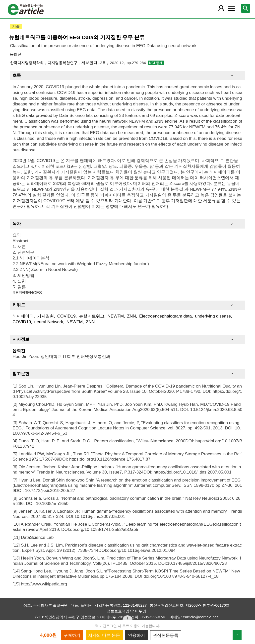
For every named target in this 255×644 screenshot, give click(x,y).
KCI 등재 (156, 63)
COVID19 (66, 316)
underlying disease (213, 316)
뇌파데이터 (23, 316)
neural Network (49, 322)
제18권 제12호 (94, 63)
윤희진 (16, 54)
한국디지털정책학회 (27, 63)
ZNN (131, 316)
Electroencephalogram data (165, 316)
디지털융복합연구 (63, 63)
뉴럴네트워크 (92, 316)
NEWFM (116, 316)
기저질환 (46, 316)
